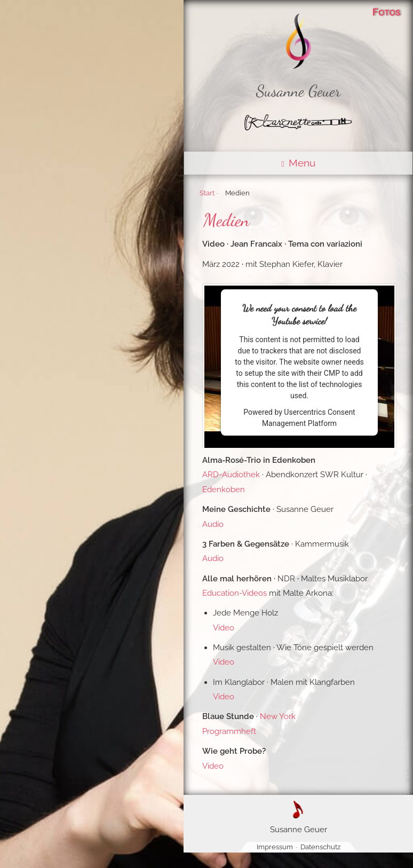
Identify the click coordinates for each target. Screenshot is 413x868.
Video (224, 628)
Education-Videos (235, 593)
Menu (298, 163)
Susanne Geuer (299, 91)
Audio (213, 524)
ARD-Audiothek (231, 475)
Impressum (275, 847)
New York (278, 716)
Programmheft (229, 731)
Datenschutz (320, 847)
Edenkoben (224, 490)
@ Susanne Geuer (409, 769)
